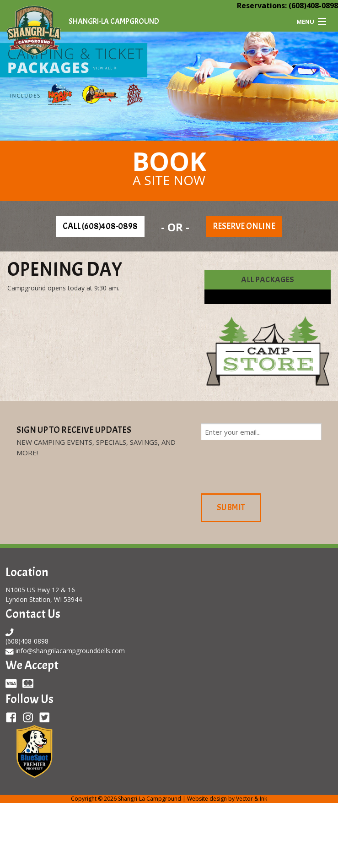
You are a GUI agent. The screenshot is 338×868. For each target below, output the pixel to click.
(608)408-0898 (313, 5)
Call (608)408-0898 (100, 226)
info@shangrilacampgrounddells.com (70, 651)
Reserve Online (244, 226)
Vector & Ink (252, 799)
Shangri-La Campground (114, 21)
